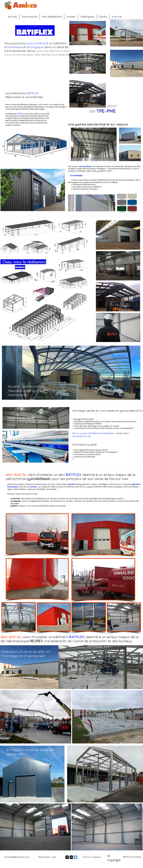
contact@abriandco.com (17, 857)
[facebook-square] (67, 857)
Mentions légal (91, 857)
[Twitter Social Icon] (76, 857)
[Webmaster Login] (47, 857)
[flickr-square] (71, 857)
